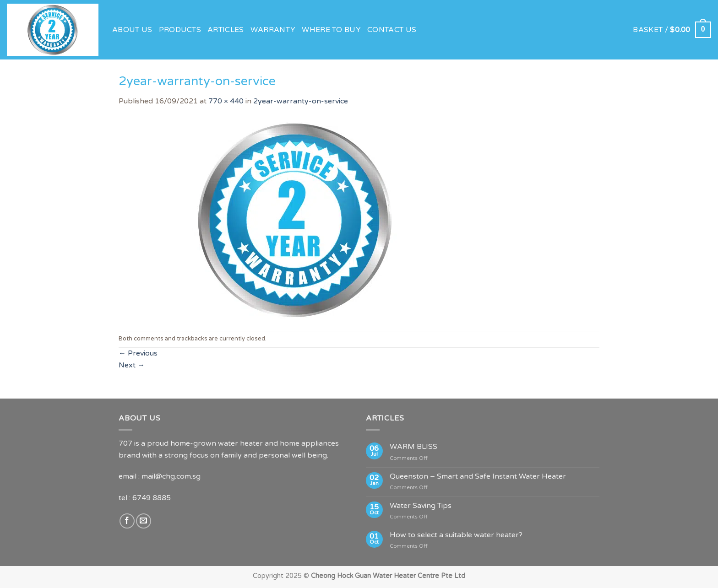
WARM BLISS (413, 447)
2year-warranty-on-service (301, 101)
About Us (132, 30)
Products (180, 30)
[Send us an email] (144, 521)
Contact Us (392, 30)
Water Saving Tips (421, 506)
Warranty (273, 30)
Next (132, 365)
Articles (226, 30)
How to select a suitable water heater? (456, 535)
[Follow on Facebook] (127, 521)
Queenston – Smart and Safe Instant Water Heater (478, 477)
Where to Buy (331, 30)
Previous (138, 353)
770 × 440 (226, 101)
